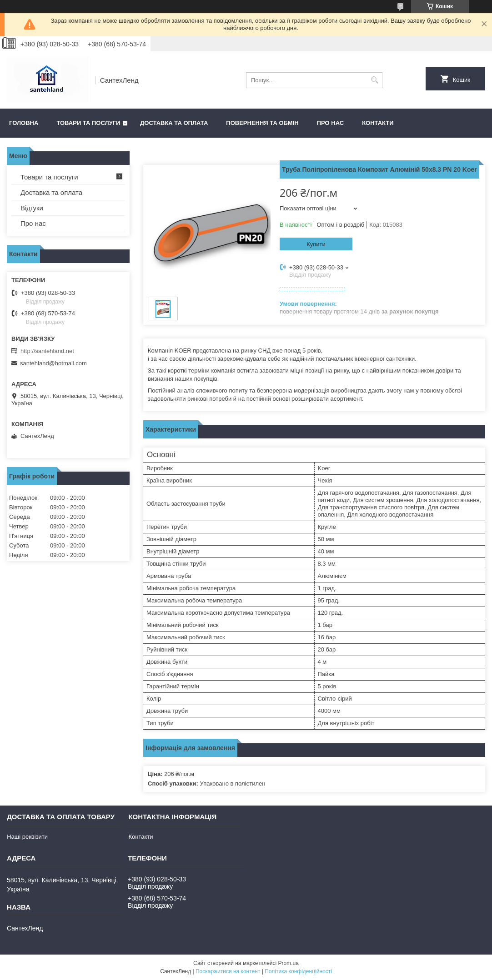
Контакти (378, 123)
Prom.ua (289, 963)
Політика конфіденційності (298, 971)
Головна (24, 123)
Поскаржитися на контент (228, 971)
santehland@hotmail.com (53, 363)
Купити (316, 244)
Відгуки (32, 208)
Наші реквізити (27, 837)
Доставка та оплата (174, 123)
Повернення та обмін (262, 123)
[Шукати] (374, 80)
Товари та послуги (88, 123)
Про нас (330, 123)
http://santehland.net (47, 351)
